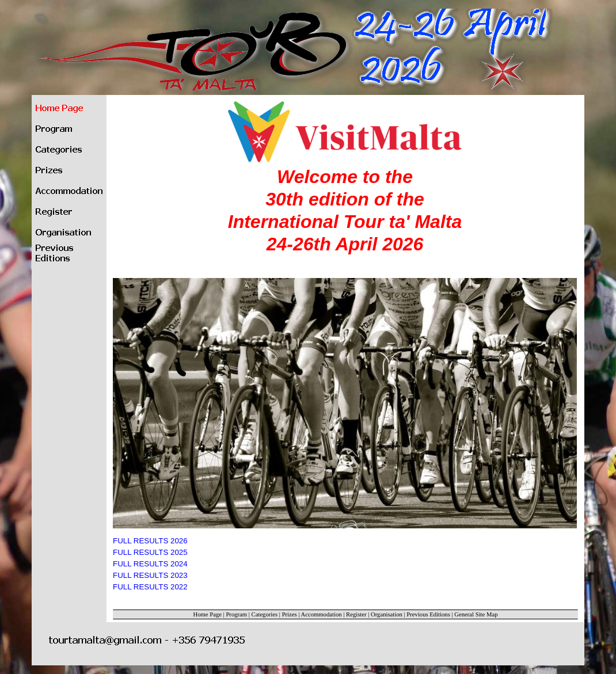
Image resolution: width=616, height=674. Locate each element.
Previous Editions (428, 614)
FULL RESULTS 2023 (150, 575)
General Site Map (476, 614)
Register (356, 614)
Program (236, 614)
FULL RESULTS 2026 (150, 541)
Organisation (387, 614)
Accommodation (322, 614)
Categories (265, 614)
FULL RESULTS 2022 (150, 587)
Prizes (290, 614)
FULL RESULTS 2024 (150, 564)
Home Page (208, 614)
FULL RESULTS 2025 (150, 552)
